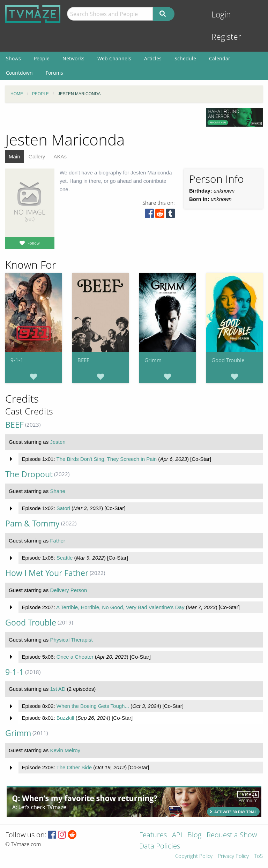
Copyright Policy (194, 856)
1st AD (58, 689)
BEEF (83, 360)
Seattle (65, 558)
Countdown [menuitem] (19, 73)
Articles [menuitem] (153, 58)
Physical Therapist (71, 640)
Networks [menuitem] (73, 58)
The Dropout (29, 474)
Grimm (153, 360)
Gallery (37, 156)
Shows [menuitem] (13, 58)
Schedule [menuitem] (185, 58)
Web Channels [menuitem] (114, 58)
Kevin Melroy (65, 750)
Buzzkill (65, 718)
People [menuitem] (42, 58)
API (177, 835)
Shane (57, 491)
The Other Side (74, 767)
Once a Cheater (75, 657)
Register (226, 37)
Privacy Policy (233, 856)
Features (153, 835)
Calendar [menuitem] (220, 58)
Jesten (58, 442)
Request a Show (232, 835)
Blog (194, 835)
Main (14, 156)
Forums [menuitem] (54, 73)
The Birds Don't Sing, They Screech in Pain (106, 459)
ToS (258, 856)
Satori (63, 508)
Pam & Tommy (32, 523)
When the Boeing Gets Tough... (93, 706)
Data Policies (160, 847)
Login (221, 14)
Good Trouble (228, 360)
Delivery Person (68, 590)
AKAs (60, 156)
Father (57, 541)
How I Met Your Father (47, 573)
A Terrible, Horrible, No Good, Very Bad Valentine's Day (120, 607)
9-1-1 (17, 360)
